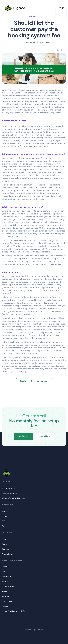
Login (4, 539)
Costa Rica (6, 576)
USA (4, 571)
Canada (5, 606)
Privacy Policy (8, 554)
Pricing (5, 516)
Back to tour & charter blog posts (34, 381)
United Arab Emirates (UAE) (13, 611)
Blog (4, 526)
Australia (6, 596)
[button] (53, 8)
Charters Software (10, 493)
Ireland (5, 591)
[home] (15, 8)
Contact (5, 549)
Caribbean (6, 566)
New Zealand (7, 601)
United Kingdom (8, 586)
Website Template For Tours (14, 498)
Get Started (23, 436)
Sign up (5, 544)
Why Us (5, 511)
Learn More (45, 436)
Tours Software (8, 488)
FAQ (4, 521)
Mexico (5, 581)
